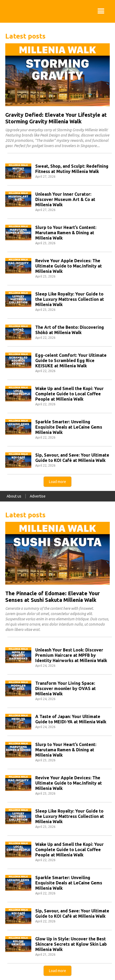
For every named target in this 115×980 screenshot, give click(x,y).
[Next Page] (57, 482)
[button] (101, 11)
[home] (5, 11)
